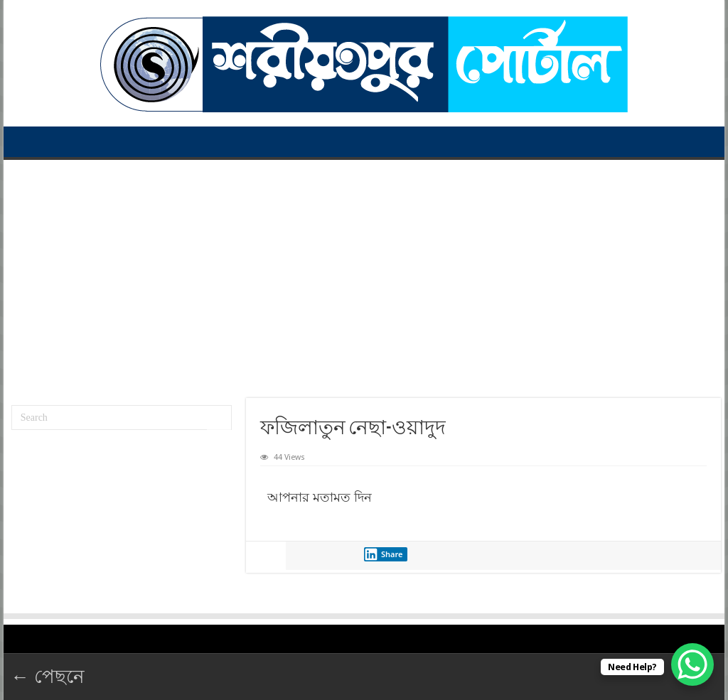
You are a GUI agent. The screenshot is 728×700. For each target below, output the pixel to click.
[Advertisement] (364, 274)
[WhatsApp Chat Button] (692, 664)
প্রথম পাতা (29, 141)
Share (383, 554)
